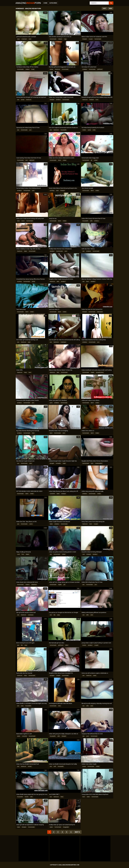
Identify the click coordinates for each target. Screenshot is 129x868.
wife (91, 221)
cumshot (52, 494)
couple (91, 39)
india (94, 130)
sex (18, 100)
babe (26, 251)
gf (91, 160)
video (67, 645)
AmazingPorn (28, 3)
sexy (18, 39)
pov (30, 130)
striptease (34, 585)
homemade (53, 39)
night (64, 463)
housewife (63, 130)
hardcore (57, 69)
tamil (60, 160)
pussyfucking (100, 372)
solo (33, 191)
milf (55, 766)
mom (23, 221)
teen (88, 281)
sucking (52, 191)
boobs (84, 645)
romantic (58, 463)
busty (33, 69)
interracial (100, 312)
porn (51, 403)
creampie (24, 39)
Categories (53, 3)
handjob (52, 676)
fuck (97, 100)
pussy (51, 69)
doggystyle (66, 827)
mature (60, 39)
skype (27, 554)
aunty (89, 130)
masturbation (99, 463)
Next (77, 832)
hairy (25, 372)
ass (18, 130)
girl (64, 585)
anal (30, 39)
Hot (104, 8)
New (110, 8)
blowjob (85, 39)
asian (95, 676)
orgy (65, 39)
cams (31, 524)
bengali (52, 463)
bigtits (93, 372)
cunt (18, 554)
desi (18, 221)
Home (45, 3)
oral (84, 554)
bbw (33, 433)
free (23, 554)
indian (84, 130)
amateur (85, 69)
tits (54, 615)
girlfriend (100, 69)
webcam (32, 160)
